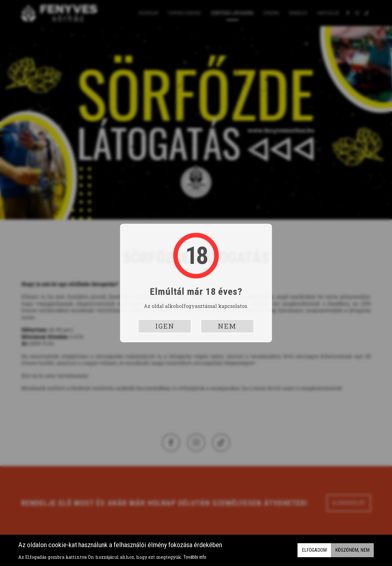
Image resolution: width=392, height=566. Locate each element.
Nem (227, 326)
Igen (165, 326)
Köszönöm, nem (352, 550)
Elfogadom (314, 550)
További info (195, 557)
